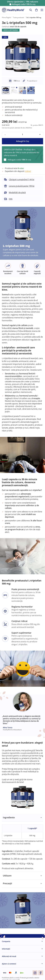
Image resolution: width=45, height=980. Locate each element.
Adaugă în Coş (23, 141)
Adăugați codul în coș (24, 4)
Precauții (7, 883)
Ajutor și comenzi (9, 964)
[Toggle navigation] (42, 10)
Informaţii (6, 949)
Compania (6, 941)
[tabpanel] (22, 843)
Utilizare (7, 876)
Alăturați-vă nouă (9, 956)
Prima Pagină (6, 17)
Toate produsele (19, 17)
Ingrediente (9, 817)
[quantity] (22, 134)
